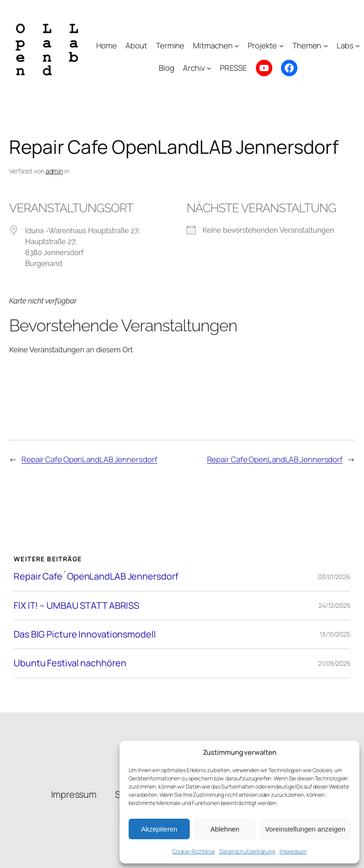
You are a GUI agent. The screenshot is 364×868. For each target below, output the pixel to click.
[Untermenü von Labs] (358, 46)
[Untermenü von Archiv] (209, 68)
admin (55, 171)
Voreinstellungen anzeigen (305, 829)
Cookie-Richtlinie (194, 851)
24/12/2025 (334, 605)
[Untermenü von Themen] (326, 46)
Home (107, 45)
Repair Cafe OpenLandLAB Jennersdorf (89, 459)
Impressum (293, 851)
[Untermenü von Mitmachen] (237, 46)
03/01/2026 (334, 577)
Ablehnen (225, 829)
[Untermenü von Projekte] (281, 46)
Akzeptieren (159, 829)
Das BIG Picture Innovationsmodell (85, 634)
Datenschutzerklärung (247, 851)
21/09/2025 (334, 663)
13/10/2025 (335, 634)
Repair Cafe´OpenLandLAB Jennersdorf (96, 576)
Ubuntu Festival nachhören (70, 663)
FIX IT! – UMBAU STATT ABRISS (76, 606)
